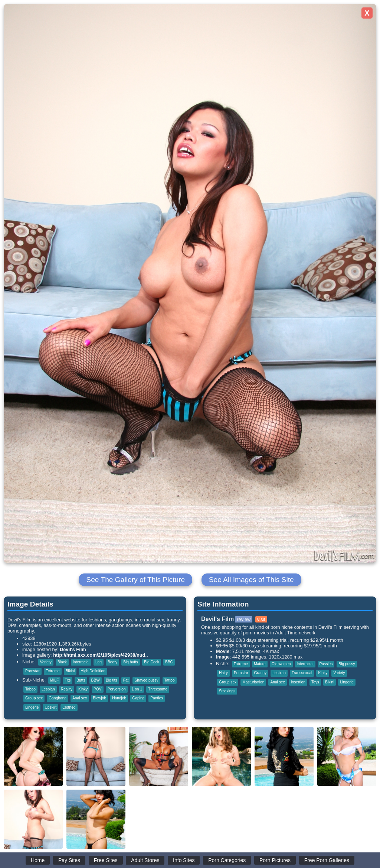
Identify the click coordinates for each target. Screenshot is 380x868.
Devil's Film (73, 649)
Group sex (34, 698)
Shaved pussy (146, 680)
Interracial (81, 662)
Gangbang (58, 698)
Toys (315, 682)
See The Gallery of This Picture (135, 580)
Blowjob (99, 698)
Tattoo (170, 680)
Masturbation (253, 682)
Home (38, 860)
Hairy (223, 673)
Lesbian (48, 689)
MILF (54, 680)
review (244, 619)
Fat (126, 680)
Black (62, 662)
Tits (68, 680)
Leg (99, 662)
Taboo (30, 689)
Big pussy (347, 664)
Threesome (158, 689)
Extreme (53, 671)
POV (98, 689)
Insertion (298, 682)
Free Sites (106, 860)
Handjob (119, 698)
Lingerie (32, 707)
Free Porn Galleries (327, 860)
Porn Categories (227, 860)
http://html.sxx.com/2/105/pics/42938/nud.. (100, 655)
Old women (281, 664)
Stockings (227, 691)
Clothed (69, 707)
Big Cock (152, 662)
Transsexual (302, 673)
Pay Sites (69, 860)
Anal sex (80, 698)
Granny (261, 673)
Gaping (138, 698)
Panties (157, 698)
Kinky (83, 689)
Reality (67, 689)
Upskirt (50, 707)
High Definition (93, 671)
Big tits (112, 680)
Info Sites (184, 860)
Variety (46, 662)
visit (261, 619)
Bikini (70, 671)
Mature (260, 664)
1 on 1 (137, 689)
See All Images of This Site (251, 580)
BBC (169, 662)
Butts (81, 680)
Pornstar (32, 671)
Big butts (131, 662)
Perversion (117, 689)
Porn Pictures (275, 860)
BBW (96, 680)
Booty (112, 662)
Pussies (326, 664)
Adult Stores (145, 860)
